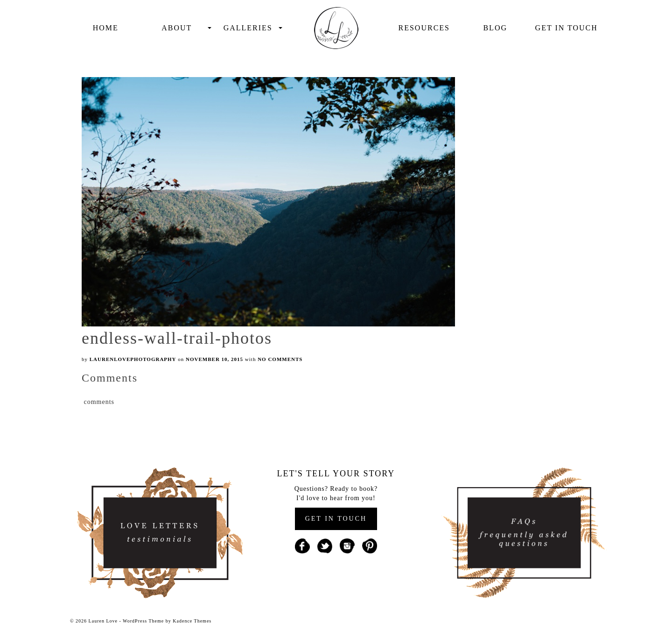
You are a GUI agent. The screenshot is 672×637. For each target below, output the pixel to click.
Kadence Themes (192, 621)
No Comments (280, 359)
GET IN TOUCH (336, 519)
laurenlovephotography (133, 359)
